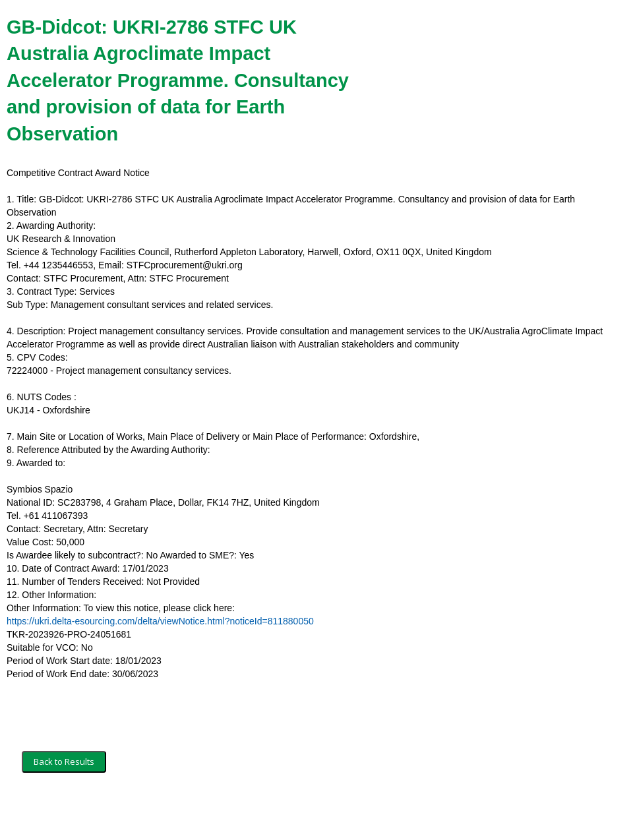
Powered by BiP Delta (267, 812)
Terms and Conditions (65, 812)
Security (134, 812)
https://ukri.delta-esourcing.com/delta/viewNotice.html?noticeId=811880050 (160, 621)
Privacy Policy (188, 812)
